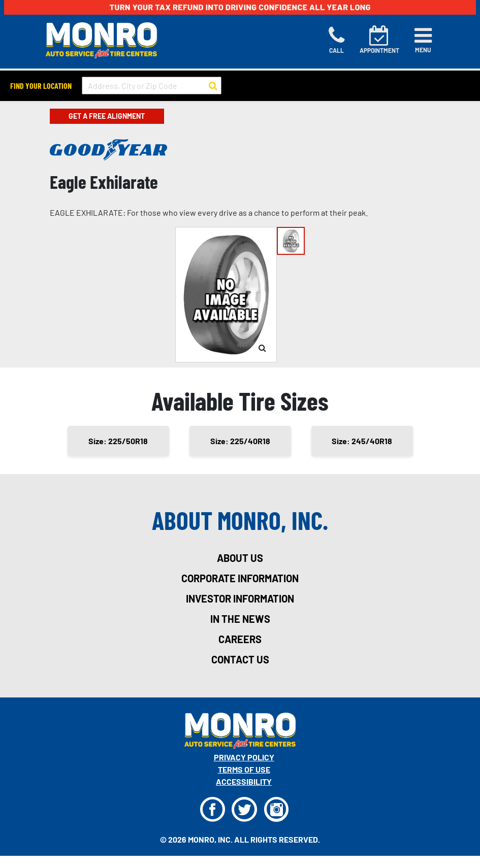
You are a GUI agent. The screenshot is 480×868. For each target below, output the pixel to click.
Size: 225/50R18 (118, 441)
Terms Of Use (244, 769)
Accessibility (244, 781)
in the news (240, 619)
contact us (240, 659)
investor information (240, 598)
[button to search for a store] (213, 86)
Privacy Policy (244, 757)
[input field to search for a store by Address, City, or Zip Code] (152, 86)
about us (240, 558)
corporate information (240, 578)
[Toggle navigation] (423, 40)
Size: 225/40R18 (240, 441)
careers (240, 639)
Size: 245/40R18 (362, 441)
